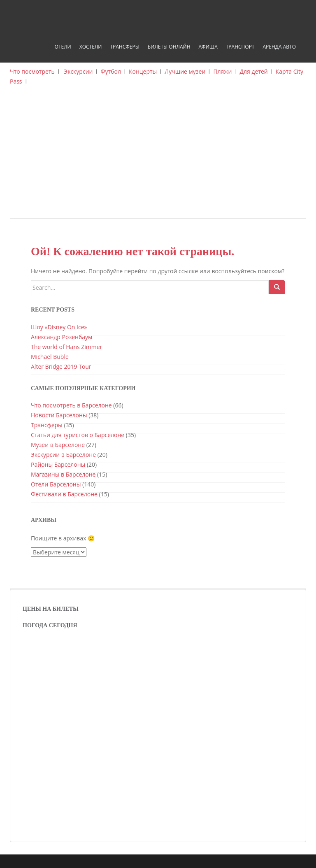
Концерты (143, 71)
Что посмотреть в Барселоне (71, 405)
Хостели (91, 47)
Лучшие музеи (185, 71)
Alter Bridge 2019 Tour (61, 367)
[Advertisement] (158, 156)
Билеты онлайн (169, 47)
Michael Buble (50, 357)
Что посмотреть (32, 71)
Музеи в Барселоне (58, 445)
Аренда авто (279, 47)
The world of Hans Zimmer (66, 347)
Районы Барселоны (58, 464)
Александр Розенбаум (62, 337)
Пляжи (222, 71)
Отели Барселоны (56, 484)
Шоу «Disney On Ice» (59, 327)
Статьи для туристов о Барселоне (78, 435)
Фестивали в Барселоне (64, 494)
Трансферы (124, 47)
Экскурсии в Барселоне (63, 455)
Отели (63, 47)
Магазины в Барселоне (63, 474)
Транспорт (240, 47)
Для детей (254, 71)
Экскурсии (78, 71)
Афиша (208, 47)
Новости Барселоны (59, 415)
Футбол (111, 71)
